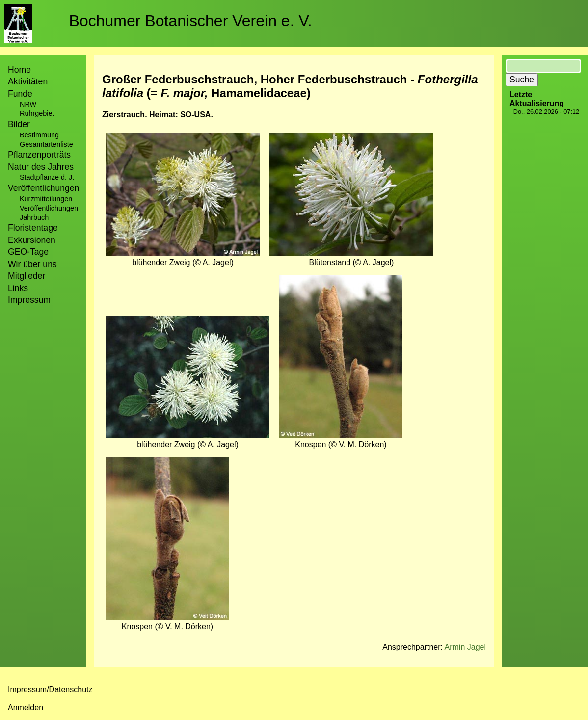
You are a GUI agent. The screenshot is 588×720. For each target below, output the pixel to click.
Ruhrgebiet (37, 113)
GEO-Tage (28, 252)
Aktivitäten (28, 81)
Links (18, 288)
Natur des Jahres (41, 167)
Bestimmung (39, 135)
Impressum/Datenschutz (50, 689)
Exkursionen (32, 240)
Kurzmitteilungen (46, 199)
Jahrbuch (34, 217)
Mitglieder (27, 276)
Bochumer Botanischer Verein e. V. (191, 21)
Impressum (29, 300)
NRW (28, 104)
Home (19, 70)
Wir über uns (32, 264)
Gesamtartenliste (46, 144)
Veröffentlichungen (49, 208)
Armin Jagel (465, 647)
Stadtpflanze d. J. (47, 177)
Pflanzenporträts (39, 155)
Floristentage (33, 228)
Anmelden (26, 707)
